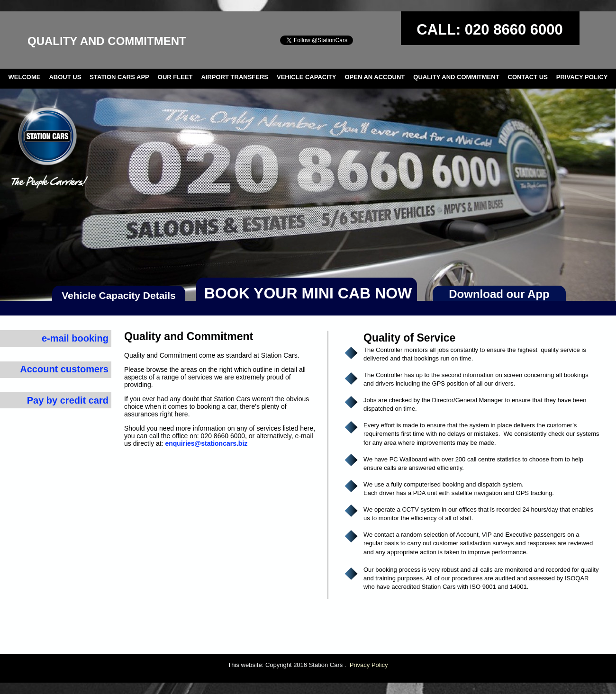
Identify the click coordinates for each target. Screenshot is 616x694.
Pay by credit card (68, 400)
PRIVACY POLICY (582, 77)
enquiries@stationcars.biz (206, 443)
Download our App (499, 294)
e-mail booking (75, 338)
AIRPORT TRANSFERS (235, 77)
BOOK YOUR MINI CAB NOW (308, 293)
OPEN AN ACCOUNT (375, 77)
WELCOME (25, 77)
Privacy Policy (369, 665)
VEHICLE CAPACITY (306, 77)
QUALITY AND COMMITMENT (456, 77)
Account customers (64, 369)
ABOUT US (65, 77)
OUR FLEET (175, 77)
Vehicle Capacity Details (118, 295)
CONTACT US (528, 77)
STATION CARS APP (119, 77)
